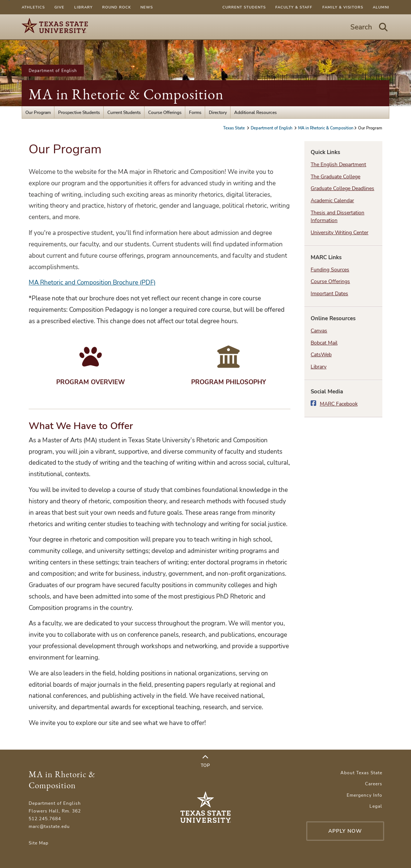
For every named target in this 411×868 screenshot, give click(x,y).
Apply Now (345, 831)
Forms (195, 112)
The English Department (338, 165)
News (147, 7)
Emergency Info (364, 795)
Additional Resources (255, 112)
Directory (218, 112)
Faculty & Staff (294, 7)
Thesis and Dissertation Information (337, 217)
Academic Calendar (332, 201)
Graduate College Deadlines (342, 188)
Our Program (38, 112)
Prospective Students (79, 112)
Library (83, 7)
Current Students (244, 7)
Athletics (33, 7)
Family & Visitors (343, 7)
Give (59, 7)
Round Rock (117, 7)
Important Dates (329, 294)
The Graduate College (335, 177)
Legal (376, 806)
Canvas (319, 331)
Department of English (53, 71)
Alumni (381, 7)
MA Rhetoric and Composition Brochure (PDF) (92, 283)
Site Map (39, 843)
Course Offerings (165, 112)
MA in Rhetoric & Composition (126, 94)
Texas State (235, 128)
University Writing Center (339, 233)
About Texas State (361, 773)
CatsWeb (321, 355)
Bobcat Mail (324, 343)
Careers (374, 784)
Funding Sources (330, 270)
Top (205, 761)
